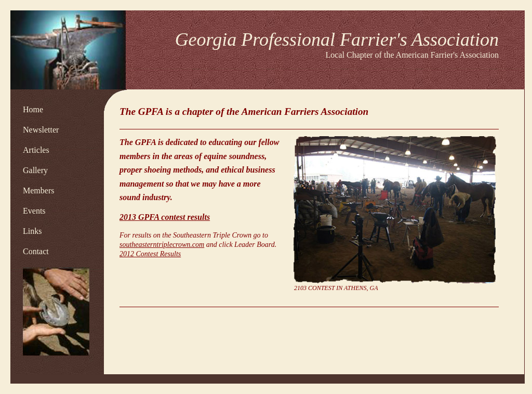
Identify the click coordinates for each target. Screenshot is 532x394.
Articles (36, 150)
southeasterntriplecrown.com (162, 245)
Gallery (35, 170)
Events (34, 211)
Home (33, 109)
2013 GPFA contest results (165, 217)
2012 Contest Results (150, 254)
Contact (36, 251)
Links (32, 231)
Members (38, 191)
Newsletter (41, 130)
